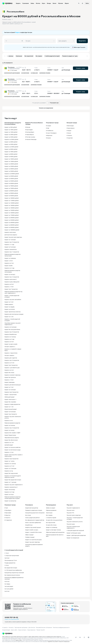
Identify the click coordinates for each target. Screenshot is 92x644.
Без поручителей (51, 522)
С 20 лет (7, 565)
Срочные (7, 557)
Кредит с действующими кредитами (76, 535)
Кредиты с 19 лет (9, 286)
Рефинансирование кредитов (12, 422)
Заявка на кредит (51, 507)
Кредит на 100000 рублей (11, 158)
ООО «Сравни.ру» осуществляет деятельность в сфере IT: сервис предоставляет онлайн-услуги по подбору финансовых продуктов (32, 636)
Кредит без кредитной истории (13, 479)
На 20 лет (7, 591)
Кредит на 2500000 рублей (12, 220)
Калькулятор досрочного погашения (35, 512)
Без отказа (28, 515)
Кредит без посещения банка (12, 329)
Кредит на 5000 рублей (11, 127)
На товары (7, 583)
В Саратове (70, 137)
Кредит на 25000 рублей (11, 136)
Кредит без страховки (10, 401)
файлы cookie (19, 640)
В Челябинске (50, 130)
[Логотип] (7, 633)
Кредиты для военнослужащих (13, 384)
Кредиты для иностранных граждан (14, 314)
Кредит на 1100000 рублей (12, 200)
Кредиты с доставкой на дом (12, 367)
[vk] (80, 637)
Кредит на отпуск (9, 494)
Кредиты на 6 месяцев (10, 326)
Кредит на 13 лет (9, 387)
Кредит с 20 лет (9, 260)
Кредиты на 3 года (9, 339)
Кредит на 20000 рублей (11, 134)
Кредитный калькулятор (32, 507)
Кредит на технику (9, 430)
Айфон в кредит (29, 534)
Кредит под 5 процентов (11, 365)
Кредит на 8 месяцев (10, 411)
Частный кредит (9, 586)
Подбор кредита (9, 304)
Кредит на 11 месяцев (10, 482)
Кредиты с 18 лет (9, 379)
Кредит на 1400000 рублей (12, 207)
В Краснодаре (29, 129)
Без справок (49, 515)
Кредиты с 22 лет (9, 452)
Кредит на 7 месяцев (10, 239)
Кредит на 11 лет (9, 406)
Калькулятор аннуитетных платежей (14, 572)
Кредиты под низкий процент (33, 527)
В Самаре (49, 125)
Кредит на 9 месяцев (10, 246)
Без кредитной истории (11, 567)
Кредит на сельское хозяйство (12, 447)
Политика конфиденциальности (61, 627)
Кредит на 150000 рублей (11, 161)
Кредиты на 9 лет (9, 341)
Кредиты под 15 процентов (12, 242)
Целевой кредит (9, 444)
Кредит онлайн (9, 265)
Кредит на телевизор (10, 258)
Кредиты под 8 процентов (11, 458)
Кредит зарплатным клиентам (13, 311)
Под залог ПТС (70, 512)
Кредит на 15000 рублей (11, 132)
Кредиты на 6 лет (9, 370)
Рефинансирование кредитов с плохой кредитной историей (13, 497)
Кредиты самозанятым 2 (11, 487)
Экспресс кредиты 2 (10, 346)
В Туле (6, 507)
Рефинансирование (51, 510)
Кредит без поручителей (11, 473)
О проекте (5, 627)
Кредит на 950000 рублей (11, 195)
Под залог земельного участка (75, 521)
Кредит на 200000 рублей (11, 163)
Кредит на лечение (10, 309)
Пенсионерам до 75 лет (11, 560)
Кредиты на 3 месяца (10, 336)
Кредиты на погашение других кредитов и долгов (13, 476)
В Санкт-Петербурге (51, 132)
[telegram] (76, 637)
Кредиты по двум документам (12, 404)
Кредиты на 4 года (9, 491)
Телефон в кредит (30, 537)
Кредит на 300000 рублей (11, 168)
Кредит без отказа (9, 372)
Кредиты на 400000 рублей (12, 173)
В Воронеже (49, 135)
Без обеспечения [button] (25, 73)
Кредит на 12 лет (9, 316)
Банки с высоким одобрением (33, 522)
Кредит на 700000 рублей (11, 185)
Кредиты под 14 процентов (12, 360)
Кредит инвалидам (10, 382)
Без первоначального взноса (12, 575)
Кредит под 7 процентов (11, 289)
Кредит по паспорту (10, 274)
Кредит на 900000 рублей (11, 193)
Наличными (49, 512)
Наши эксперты (22, 629)
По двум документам (10, 562)
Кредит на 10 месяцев (10, 468)
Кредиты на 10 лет (9, 362)
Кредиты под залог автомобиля (13, 299)
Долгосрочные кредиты (11, 234)
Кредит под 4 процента (11, 414)
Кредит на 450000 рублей (11, 176)
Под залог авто (71, 510)
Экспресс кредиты (9, 355)
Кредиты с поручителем (11, 352)
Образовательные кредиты (12, 437)
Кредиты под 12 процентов (12, 276)
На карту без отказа (51, 524)
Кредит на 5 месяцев (10, 389)
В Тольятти (7, 517)
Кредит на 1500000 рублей (12, 210)
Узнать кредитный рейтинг (33, 517)
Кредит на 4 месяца (10, 425)
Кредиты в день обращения (12, 281)
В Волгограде (70, 125)
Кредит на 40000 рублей (11, 141)
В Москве (28, 127)
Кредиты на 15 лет (9, 465)
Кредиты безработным (11, 334)
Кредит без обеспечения (11, 440)
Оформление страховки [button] (45, 73)
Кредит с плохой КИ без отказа (33, 532)
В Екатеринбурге (30, 132)
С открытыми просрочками (12, 555)
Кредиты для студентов (11, 357)
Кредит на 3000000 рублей (12, 222)
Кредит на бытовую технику (53, 529)
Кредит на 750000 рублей (11, 188)
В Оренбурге (8, 510)
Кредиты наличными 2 (11, 279)
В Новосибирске (30, 134)
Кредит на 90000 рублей (11, 156)
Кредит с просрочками (11, 394)
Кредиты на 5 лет (9, 263)
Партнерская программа (21, 627)
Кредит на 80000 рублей (11, 154)
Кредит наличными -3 (10, 399)
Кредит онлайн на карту (32, 529)
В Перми (69, 130)
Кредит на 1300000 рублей (12, 205)
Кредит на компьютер (10, 500)
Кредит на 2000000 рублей (12, 217)
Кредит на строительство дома (33, 539)
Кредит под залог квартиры (33, 542)
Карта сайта (14, 629)
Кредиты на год (9, 470)
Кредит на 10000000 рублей (12, 229)
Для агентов (32, 627)
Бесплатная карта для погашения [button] (12, 73)
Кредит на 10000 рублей (11, 129)
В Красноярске (71, 128)
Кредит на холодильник (73, 537)
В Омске (69, 132)
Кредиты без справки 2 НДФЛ (12, 432)
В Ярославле (8, 512)
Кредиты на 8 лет (9, 284)
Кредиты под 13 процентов (12, 427)
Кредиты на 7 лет (9, 442)
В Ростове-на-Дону (30, 136)
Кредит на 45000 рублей (11, 144)
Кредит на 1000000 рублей (12, 198)
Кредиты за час (9, 420)
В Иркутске (7, 515)
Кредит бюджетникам (10, 435)
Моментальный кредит (11, 409)
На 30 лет (7, 581)
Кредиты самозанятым (11, 249)
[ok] (84, 637)
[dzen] (89, 637)
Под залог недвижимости (73, 507)
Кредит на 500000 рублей (11, 178)
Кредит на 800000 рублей (11, 190)
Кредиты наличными (10, 232)
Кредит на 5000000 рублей (12, 227)
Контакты (11, 627)
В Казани (48, 137)
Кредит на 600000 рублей (11, 183)
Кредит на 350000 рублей (11, 171)
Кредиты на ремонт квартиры (12, 374)
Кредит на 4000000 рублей (12, 224)
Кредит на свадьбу (9, 306)
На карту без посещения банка (54, 520)
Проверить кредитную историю (34, 510)
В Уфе (48, 128)
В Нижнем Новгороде (31, 139)
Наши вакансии (31, 629)
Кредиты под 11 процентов (12, 251)
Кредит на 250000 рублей (11, 166)
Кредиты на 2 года (9, 268)
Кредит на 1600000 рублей (12, 212)
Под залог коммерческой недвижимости (73, 527)
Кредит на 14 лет (9, 301)
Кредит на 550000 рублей (11, 180)
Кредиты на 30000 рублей (11, 139)
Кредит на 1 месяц (9, 461)
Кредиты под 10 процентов (12, 331)
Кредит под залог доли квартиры (13, 237)
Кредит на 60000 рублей (11, 149)
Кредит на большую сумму (74, 532)
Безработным (29, 524)
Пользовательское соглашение (44, 627)
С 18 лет (7, 553)
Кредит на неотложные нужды (13, 449)
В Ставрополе (8, 520)
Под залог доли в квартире (74, 515)
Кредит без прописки (10, 377)
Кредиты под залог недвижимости (14, 484)
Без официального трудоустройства (35, 520)
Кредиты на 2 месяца (10, 463)
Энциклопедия (6, 629)
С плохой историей (51, 517)
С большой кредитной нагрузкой (75, 530)
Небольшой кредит (10, 396)
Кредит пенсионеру (10, 489)
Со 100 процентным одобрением (13, 570)
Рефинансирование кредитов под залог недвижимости (13, 292)
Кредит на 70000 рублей (11, 151)
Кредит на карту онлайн (11, 344)
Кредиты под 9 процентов (11, 392)
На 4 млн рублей (9, 588)
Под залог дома (71, 524)
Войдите (18, 32)
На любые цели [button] (34, 73)
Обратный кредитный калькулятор (55, 532)
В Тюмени (69, 135)
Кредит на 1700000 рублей (12, 215)
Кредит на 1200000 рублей (12, 202)
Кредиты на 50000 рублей (11, 146)
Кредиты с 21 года (9, 244)
